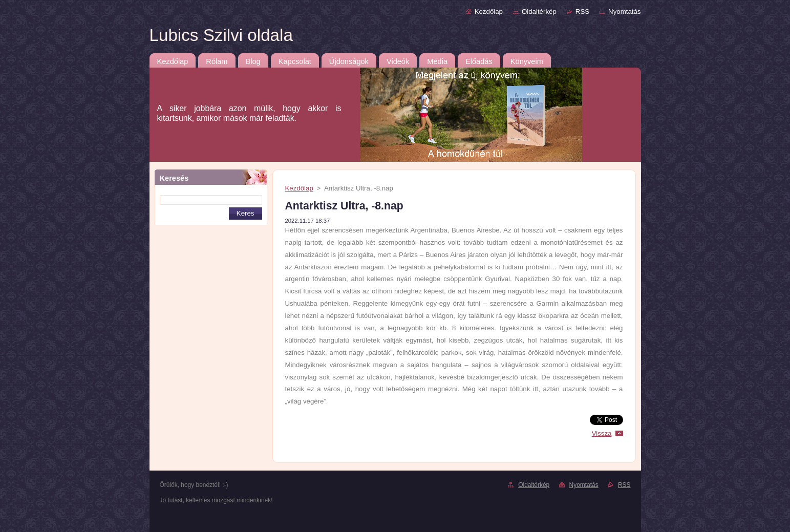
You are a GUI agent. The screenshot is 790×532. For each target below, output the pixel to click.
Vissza (602, 433)
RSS (582, 12)
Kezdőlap (489, 12)
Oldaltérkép (539, 12)
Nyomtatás (624, 12)
